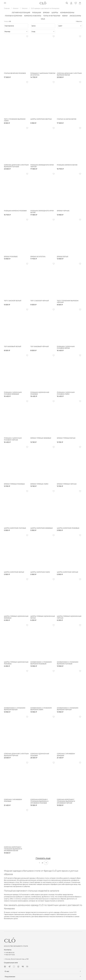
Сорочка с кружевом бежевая (66, 755)
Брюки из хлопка (38, 257)
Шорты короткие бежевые (42, 528)
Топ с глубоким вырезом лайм (15, 120)
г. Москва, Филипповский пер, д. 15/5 (16, 959)
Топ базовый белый (13, 347)
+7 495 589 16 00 (9, 953)
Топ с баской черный (40, 301)
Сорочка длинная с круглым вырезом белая (69, 74)
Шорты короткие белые (14, 572)
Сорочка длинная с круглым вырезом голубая (16, 166)
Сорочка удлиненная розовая (40, 755)
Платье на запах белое (67, 119)
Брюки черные (63, 211)
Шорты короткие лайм (40, 572)
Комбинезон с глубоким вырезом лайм (41, 709)
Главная (7, 8)
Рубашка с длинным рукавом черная (13, 439)
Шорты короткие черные (68, 572)
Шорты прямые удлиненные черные (69, 617)
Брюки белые (63, 257)
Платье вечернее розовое (15, 73)
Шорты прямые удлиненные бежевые (16, 617)
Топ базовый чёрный (40, 347)
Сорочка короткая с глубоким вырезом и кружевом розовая (39, 801)
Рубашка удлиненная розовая (40, 393)
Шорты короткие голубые (15, 528)
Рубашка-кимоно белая (67, 165)
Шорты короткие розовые (68, 528)
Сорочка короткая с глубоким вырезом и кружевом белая (13, 849)
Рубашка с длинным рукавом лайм (66, 393)
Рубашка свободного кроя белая (42, 212)
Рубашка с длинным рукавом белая (66, 347)
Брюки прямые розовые (14, 484)
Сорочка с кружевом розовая (13, 800)
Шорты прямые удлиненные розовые (16, 663)
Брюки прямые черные (67, 484)
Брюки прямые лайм (39, 484)
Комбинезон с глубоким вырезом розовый (41, 663)
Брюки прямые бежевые (41, 438)
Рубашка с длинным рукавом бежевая (13, 393)
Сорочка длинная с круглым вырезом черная (16, 755)
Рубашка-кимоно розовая (15, 211)
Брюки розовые (11, 257)
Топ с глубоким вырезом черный (68, 302)
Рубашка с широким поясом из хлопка (43, 74)
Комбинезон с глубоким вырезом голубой (68, 663)
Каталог (16, 8)
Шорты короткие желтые (41, 119)
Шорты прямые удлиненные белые (43, 617)
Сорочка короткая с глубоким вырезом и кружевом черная (66, 801)
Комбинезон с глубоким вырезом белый (15, 709)
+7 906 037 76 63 (9, 955)
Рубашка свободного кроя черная (42, 166)
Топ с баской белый (13, 301)
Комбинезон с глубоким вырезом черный (68, 709)
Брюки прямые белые (66, 438)
